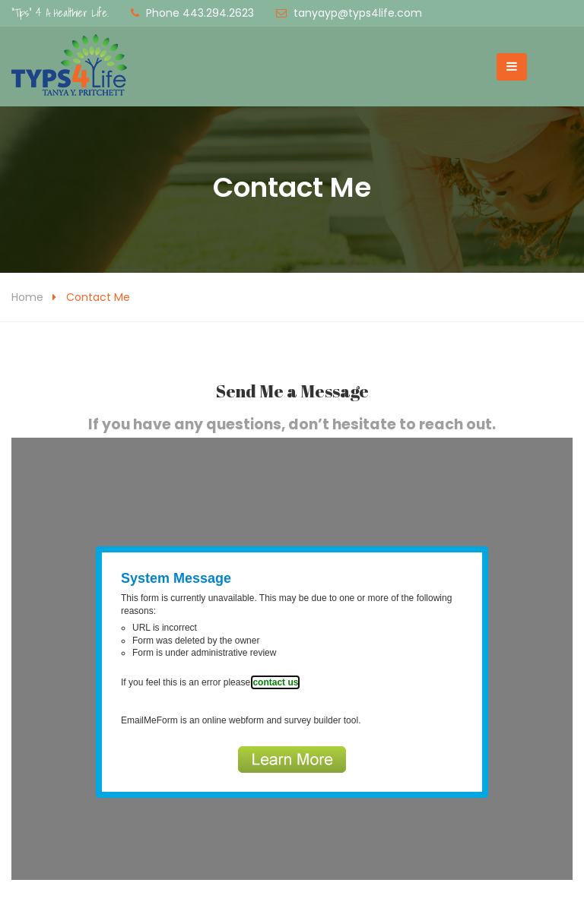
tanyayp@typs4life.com (358, 13)
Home (27, 297)
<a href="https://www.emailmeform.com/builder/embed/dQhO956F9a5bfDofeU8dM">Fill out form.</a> (292, 659)
